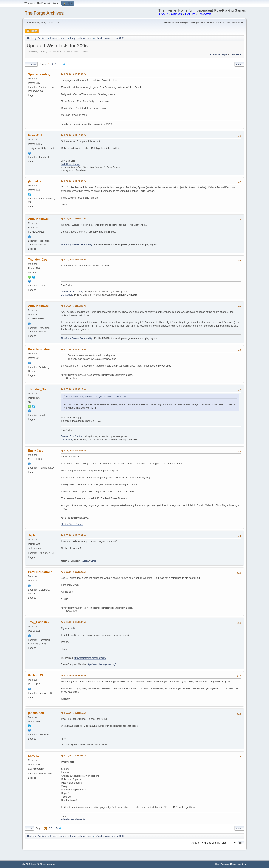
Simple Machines (48, 864)
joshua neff (36, 713)
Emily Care (36, 451)
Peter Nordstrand (40, 349)
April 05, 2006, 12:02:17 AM (74, 389)
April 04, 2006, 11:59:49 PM (74, 306)
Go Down (31, 64)
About (163, 14)
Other (93, 561)
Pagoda (85, 561)
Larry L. (34, 756)
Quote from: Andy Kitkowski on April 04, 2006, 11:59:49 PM (96, 397)
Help (217, 864)
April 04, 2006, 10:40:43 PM (74, 74)
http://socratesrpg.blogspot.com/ (90, 658)
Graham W (35, 675)
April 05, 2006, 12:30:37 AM (74, 622)
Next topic (236, 54)
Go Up (29, 828)
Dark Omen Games (70, 164)
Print (239, 64)
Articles (176, 14)
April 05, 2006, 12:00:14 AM (74, 349)
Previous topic (219, 54)
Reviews (205, 14)
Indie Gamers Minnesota (73, 819)
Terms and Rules (229, 864)
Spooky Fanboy (39, 74)
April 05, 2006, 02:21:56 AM (74, 713)
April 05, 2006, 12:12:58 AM (74, 451)
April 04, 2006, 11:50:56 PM (74, 260)
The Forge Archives (44, 13)
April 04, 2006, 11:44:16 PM (74, 219)
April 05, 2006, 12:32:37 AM (74, 675)
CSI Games (67, 295)
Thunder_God (38, 260)
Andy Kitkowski (39, 219)
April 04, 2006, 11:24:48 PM (74, 181)
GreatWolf (35, 135)
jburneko (34, 181)
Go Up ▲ (242, 864)
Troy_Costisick (39, 622)
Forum (190, 14)
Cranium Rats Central (71, 292)
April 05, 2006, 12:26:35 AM (74, 572)
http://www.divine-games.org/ (101, 664)
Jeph (31, 535)
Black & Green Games (72, 524)
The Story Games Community (76, 244)
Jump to (195, 843)
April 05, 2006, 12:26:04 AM (74, 535)
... (58, 64)
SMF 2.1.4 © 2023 (31, 864)
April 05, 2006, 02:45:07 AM (74, 756)
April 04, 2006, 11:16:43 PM (74, 135)
